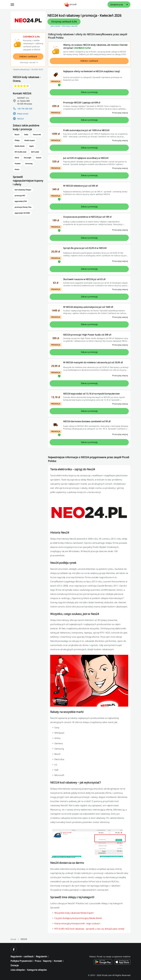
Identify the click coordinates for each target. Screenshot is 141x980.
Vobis (26, 135)
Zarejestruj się (116, 5)
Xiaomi (39, 158)
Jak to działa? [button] (56, 26)
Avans (17, 169)
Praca (38, 961)
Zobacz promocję (89, 92)
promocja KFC (20, 196)
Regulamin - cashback (22, 956)
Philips (17, 140)
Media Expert (29, 140)
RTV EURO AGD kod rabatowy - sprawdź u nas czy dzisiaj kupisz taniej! (89, 929)
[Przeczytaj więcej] (120, 113)
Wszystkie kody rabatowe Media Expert (74, 913)
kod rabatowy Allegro (23, 190)
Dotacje (15, 965)
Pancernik (37, 135)
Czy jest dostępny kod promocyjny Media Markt (78, 918)
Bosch (17, 135)
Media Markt (20, 146)
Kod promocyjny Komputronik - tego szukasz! (77, 923)
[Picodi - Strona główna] (71, 5)
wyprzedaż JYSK (21, 201)
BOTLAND (35, 152)
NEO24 (20, 119)
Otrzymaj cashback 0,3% (64, 22)
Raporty (47, 961)
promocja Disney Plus (23, 207)
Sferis (17, 158)
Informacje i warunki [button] (70, 26)
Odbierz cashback (89, 61)
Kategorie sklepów (37, 970)
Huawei (18, 164)
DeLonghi (27, 158)
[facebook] (14, 949)
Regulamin (42, 956)
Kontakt (58, 961)
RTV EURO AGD (21, 152)
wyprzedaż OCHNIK (22, 213)
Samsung (29, 164)
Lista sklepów (18, 970)
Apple (31, 146)
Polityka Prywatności (21, 961)
